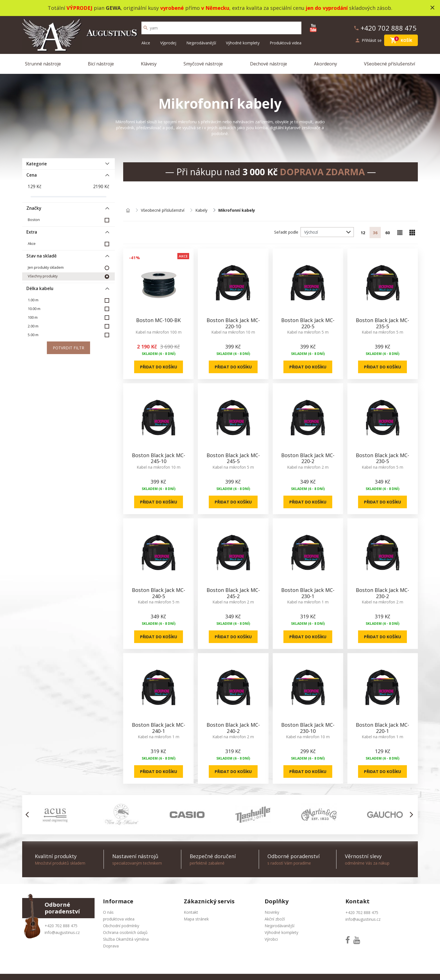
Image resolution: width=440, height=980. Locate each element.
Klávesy (149, 64)
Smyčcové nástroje (203, 64)
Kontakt (191, 912)
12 (363, 233)
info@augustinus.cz (62, 932)
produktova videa (119, 919)
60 (388, 233)
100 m (33, 317)
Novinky (272, 912)
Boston (34, 220)
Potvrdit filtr (68, 348)
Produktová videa (286, 43)
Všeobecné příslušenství (389, 64)
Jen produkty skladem (46, 267)
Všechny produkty (43, 276)
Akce (146, 43)
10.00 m (34, 309)
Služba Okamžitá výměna (126, 939)
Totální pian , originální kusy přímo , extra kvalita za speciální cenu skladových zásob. (220, 8)
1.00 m (33, 300)
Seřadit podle (286, 232)
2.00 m (33, 326)
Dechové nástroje (269, 64)
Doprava (111, 946)
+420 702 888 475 (61, 926)
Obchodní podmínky (121, 926)
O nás (108, 912)
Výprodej (168, 43)
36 (375, 233)
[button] (29, 815)
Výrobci (271, 939)
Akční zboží (275, 919)
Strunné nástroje (43, 64)
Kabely (201, 210)
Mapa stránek (196, 919)
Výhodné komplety (243, 43)
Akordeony (326, 64)
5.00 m (33, 335)
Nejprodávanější (201, 43)
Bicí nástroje (101, 64)
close (432, 8)
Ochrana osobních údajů (125, 932)
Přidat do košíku (159, 367)
